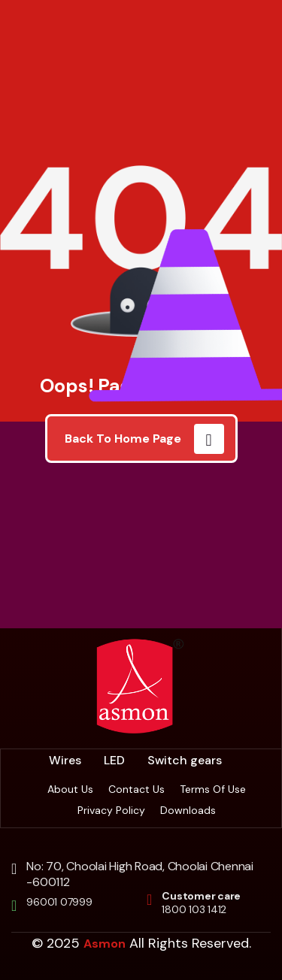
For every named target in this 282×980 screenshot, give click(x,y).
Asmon (105, 944)
